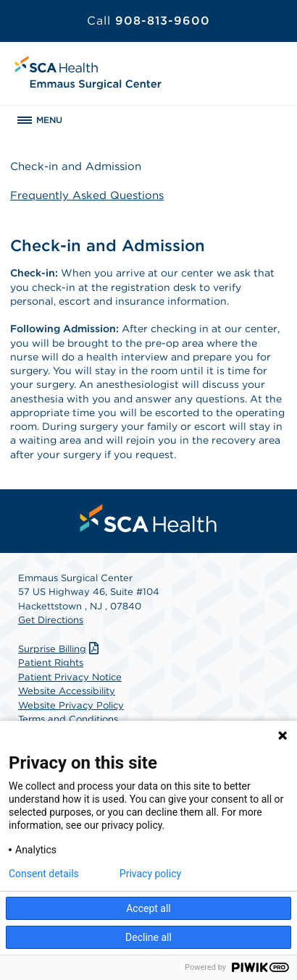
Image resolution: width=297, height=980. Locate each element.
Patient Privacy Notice (70, 677)
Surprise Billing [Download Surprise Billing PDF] (60, 649)
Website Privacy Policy (71, 705)
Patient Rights (51, 663)
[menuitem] (148, 518)
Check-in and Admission (76, 166)
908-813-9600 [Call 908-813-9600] (148, 21)
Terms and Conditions (68, 719)
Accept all (148, 908)
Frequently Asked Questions (87, 195)
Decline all (148, 937)
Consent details (44, 874)
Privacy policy (150, 874)
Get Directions (51, 620)
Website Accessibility (67, 691)
